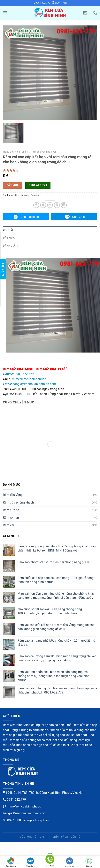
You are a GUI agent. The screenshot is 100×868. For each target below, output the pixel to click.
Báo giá (89, 862)
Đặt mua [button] (13, 185)
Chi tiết (8, 230)
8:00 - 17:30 (60, 3)
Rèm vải (35, 195)
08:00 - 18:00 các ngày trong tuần (26, 820)
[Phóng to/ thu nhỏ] (15, 846)
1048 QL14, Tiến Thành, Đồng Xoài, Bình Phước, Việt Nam (44, 793)
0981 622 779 (41, 3)
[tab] (50, 230)
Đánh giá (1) (11, 246)
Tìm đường (11, 862)
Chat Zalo (78, 217)
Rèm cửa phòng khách (18, 502)
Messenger (70, 862)
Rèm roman (11, 518)
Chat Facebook (30, 217)
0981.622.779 (38, 185)
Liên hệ (75, 837)
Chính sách (60, 837)
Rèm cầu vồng (22, 195)
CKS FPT (45, 837)
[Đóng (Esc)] (4, 846)
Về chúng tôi (28, 837)
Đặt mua (9, 238)
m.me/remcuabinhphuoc (29, 379)
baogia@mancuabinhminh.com (29, 384)
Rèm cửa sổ (11, 510)
